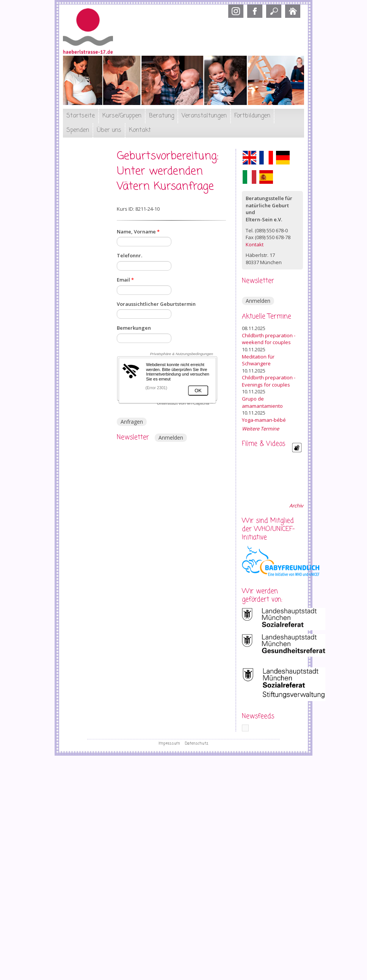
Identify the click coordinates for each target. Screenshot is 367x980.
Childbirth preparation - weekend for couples (269, 339)
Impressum (169, 744)
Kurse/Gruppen (122, 116)
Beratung (162, 116)
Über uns (109, 130)
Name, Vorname (138, 232)
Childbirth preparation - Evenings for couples (269, 381)
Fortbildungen (252, 116)
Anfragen (132, 422)
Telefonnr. (129, 255)
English (249, 158)
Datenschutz (197, 744)
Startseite (81, 116)
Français (266, 158)
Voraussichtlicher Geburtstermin (156, 304)
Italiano (249, 177)
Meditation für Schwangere (258, 360)
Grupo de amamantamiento (262, 402)
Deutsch (283, 158)
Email (125, 280)
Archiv (296, 506)
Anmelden (171, 438)
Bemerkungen (134, 328)
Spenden (78, 130)
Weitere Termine (260, 429)
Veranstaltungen (204, 116)
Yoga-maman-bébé (264, 420)
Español (266, 177)
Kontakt (140, 130)
